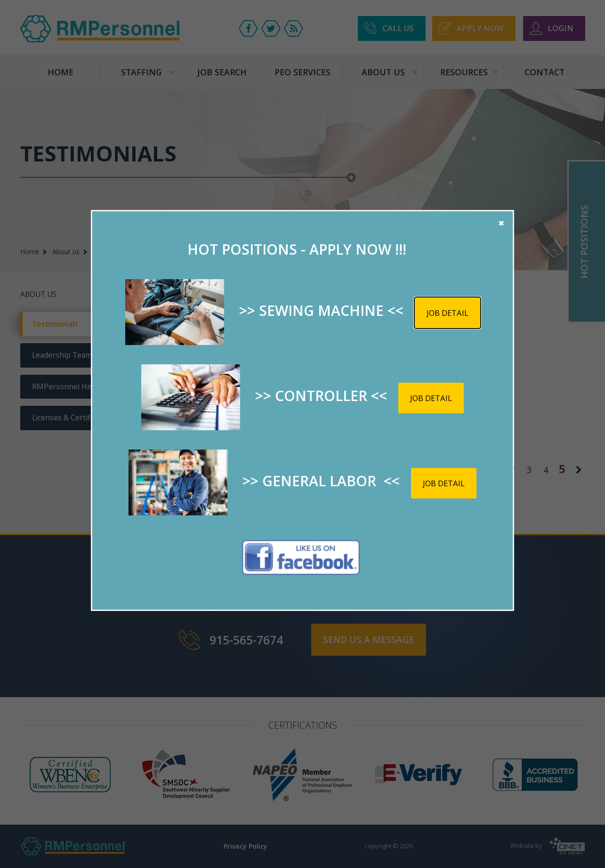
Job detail (448, 313)
